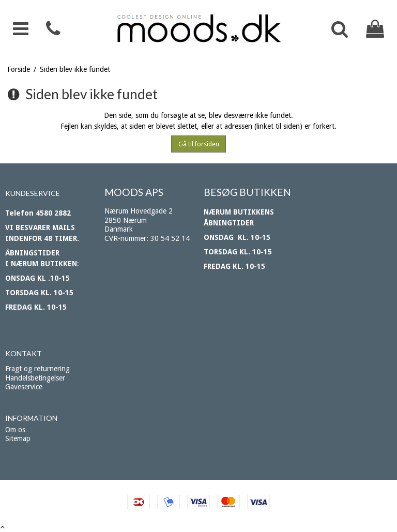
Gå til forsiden (199, 144)
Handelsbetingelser (35, 378)
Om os (15, 430)
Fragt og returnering (37, 369)
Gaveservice (24, 387)
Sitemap (18, 438)
